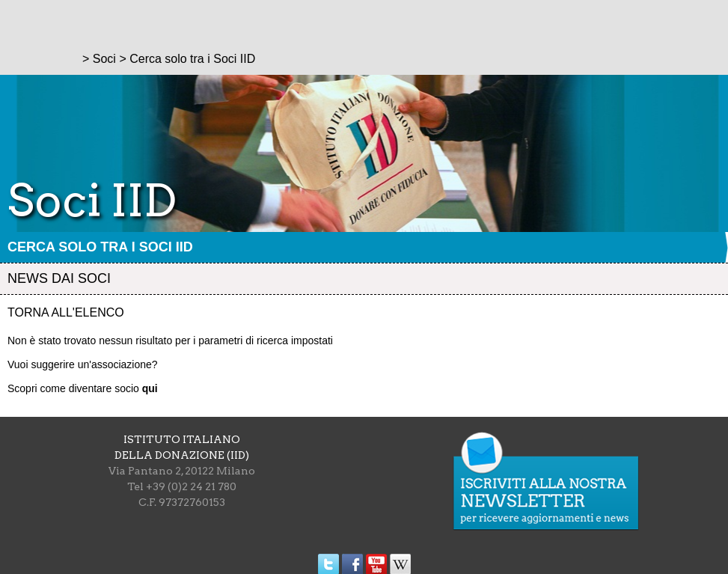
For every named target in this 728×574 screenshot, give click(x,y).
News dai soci (59, 278)
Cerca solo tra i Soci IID (100, 247)
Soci (104, 59)
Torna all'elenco (66, 312)
